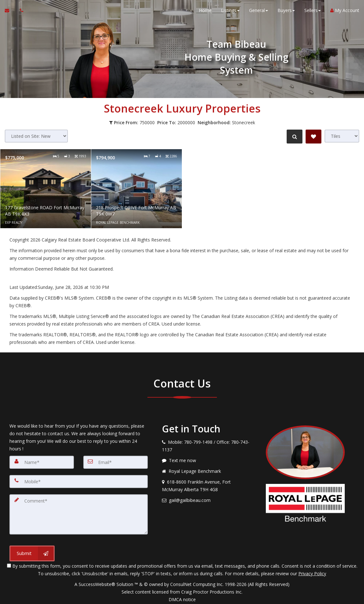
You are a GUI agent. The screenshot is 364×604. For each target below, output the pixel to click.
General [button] (259, 12)
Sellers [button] (313, 12)
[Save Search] (313, 137)
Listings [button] (230, 12)
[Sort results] (36, 136)
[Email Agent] (10, 13)
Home (205, 12)
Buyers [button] (286, 12)
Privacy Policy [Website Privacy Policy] (312, 571)
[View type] (342, 136)
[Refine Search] (293, 137)
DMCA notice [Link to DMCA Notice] (182, 597)
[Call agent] (20, 13)
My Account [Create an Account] (345, 12)
